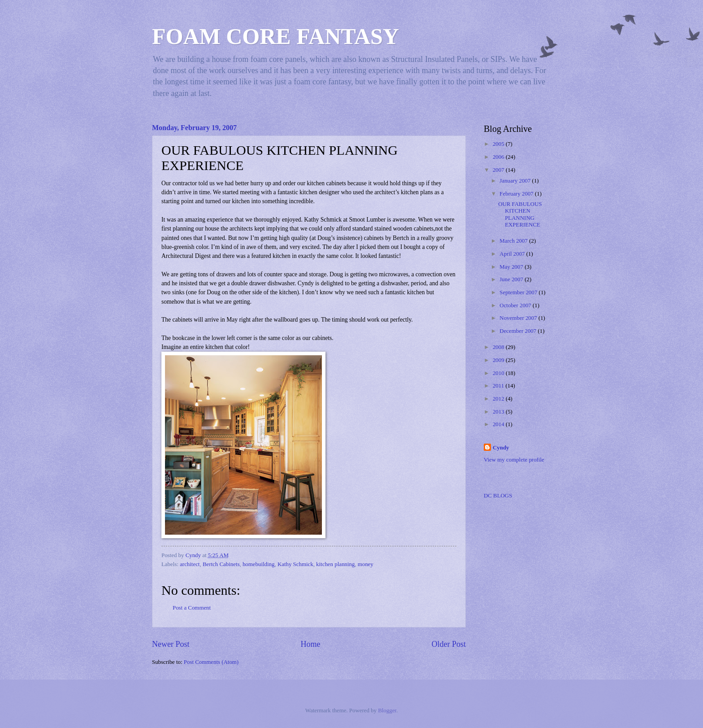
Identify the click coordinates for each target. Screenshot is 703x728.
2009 (499, 360)
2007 (499, 170)
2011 (499, 386)
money (366, 564)
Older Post (449, 644)
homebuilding (259, 564)
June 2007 (512, 279)
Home (310, 644)
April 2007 (513, 254)
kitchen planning (335, 564)
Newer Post (171, 644)
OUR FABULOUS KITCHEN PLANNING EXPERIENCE (520, 214)
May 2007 (512, 267)
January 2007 (516, 181)
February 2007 (517, 194)
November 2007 (519, 318)
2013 (499, 412)
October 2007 (516, 305)
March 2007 (514, 241)
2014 (499, 424)
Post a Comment (192, 608)
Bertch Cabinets (221, 564)
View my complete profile (514, 460)
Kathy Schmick (295, 564)
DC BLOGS (498, 496)
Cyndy (501, 448)
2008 (499, 347)
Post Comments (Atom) (211, 662)
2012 (499, 399)
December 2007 (519, 331)
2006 (499, 157)
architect (190, 564)
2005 (499, 144)
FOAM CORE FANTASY (276, 36)
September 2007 (519, 292)
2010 (499, 373)
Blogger (387, 711)
